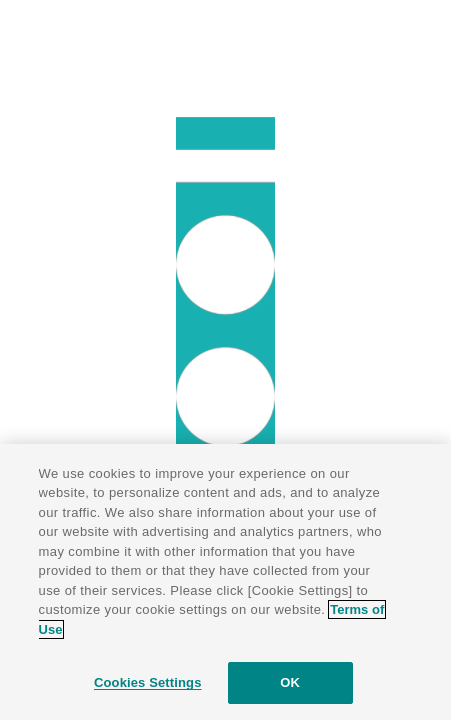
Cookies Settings (148, 682)
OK (290, 682)
